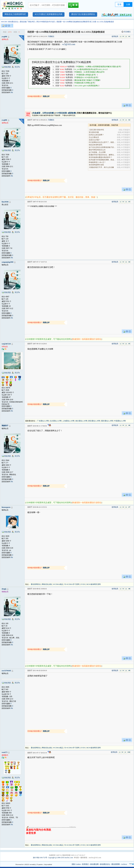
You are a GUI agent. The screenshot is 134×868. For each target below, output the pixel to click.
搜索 (74, 5)
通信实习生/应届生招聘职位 (83, 14)
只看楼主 (51, 36)
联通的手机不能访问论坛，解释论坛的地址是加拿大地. (102, 155)
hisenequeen (6, 507)
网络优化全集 (47, 584)
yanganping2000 (8, 262)
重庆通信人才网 (107, 421)
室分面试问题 (94, 132)
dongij (4, 589)
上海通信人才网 (68, 421)
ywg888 (4, 37)
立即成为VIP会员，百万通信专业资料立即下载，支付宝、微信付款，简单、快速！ (62, 197)
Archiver (124, 864)
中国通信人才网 (120, 421)
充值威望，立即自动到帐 (43, 113)
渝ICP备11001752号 (40, 858)
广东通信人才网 (43, 421)
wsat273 (5, 752)
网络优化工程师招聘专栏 (15, 14)
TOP (130, 864)
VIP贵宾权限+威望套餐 (66, 113)
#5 (129, 344)
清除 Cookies (76, 864)
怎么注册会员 (94, 137)
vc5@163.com (69, 44)
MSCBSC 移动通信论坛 (10, 22)
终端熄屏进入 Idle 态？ (97, 162)
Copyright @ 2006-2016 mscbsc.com (60, 858)
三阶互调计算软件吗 (96, 130)
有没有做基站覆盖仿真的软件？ (100, 157)
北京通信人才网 (56, 421)
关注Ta (17, 67)
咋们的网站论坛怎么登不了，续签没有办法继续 (102, 142)
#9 (129, 671)
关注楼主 (126, 32)
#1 (129, 36)
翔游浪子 (5, 426)
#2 (129, 120)
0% (12, 92)
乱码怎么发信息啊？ (96, 135)
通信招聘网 (116, 864)
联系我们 (85, 864)
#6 (129, 425)
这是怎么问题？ (95, 140)
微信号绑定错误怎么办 (97, 150)
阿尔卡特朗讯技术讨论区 (46, 22)
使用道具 (115, 36)
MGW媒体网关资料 (94, 584)
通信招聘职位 (36, 584)
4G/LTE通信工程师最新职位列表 (49, 14)
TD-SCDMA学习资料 (72, 584)
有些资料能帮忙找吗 (96, 165)
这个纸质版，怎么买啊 (97, 152)
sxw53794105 (6, 671)
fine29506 (5, 202)
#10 (129, 752)
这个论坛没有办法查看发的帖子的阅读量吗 (102, 147)
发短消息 (8, 67)
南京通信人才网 (81, 421)
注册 (128, 4)
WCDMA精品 (58, 584)
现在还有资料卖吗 (95, 145)
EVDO (83, 584)
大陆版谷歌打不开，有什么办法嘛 (101, 167)
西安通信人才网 (94, 421)
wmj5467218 (6, 344)
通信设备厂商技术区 (27, 22)
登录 (119, 4)
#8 (129, 589)
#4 (129, 262)
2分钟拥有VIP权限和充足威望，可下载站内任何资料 (48, 339)
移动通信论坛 (105, 864)
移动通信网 (94, 864)
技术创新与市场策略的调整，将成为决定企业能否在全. (102, 160)
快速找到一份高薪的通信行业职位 (87, 339)
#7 (129, 507)
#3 (129, 202)
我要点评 (46, 96)
